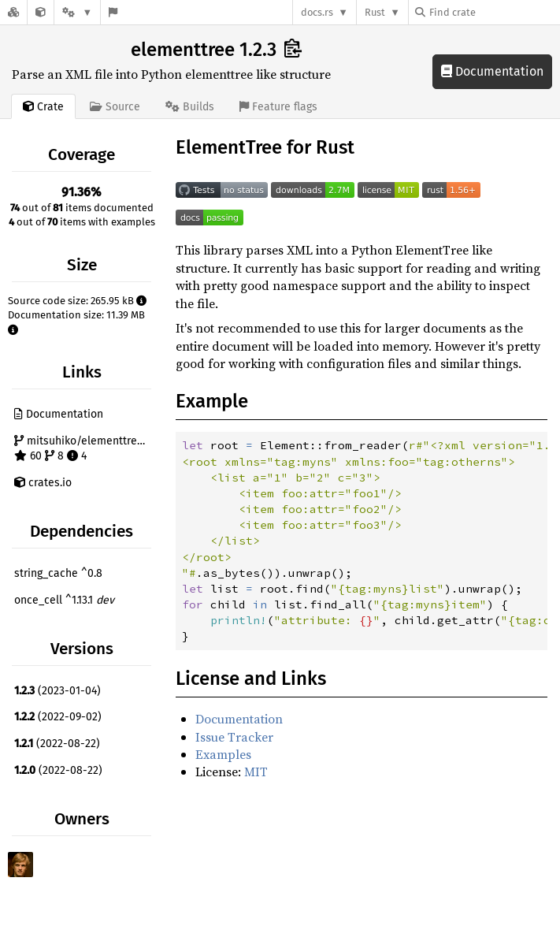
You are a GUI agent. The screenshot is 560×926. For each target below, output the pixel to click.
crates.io (43, 483)
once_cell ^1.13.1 (64, 600)
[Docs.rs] (13, 12)
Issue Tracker (234, 737)
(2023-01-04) (57, 691)
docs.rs (317, 12)
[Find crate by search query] (494, 12)
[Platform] (77, 12)
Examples (223, 754)
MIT (256, 772)
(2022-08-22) (57, 744)
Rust (375, 12)
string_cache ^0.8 (58, 573)
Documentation (492, 71)
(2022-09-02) (58, 717)
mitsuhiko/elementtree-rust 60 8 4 (85, 449)
